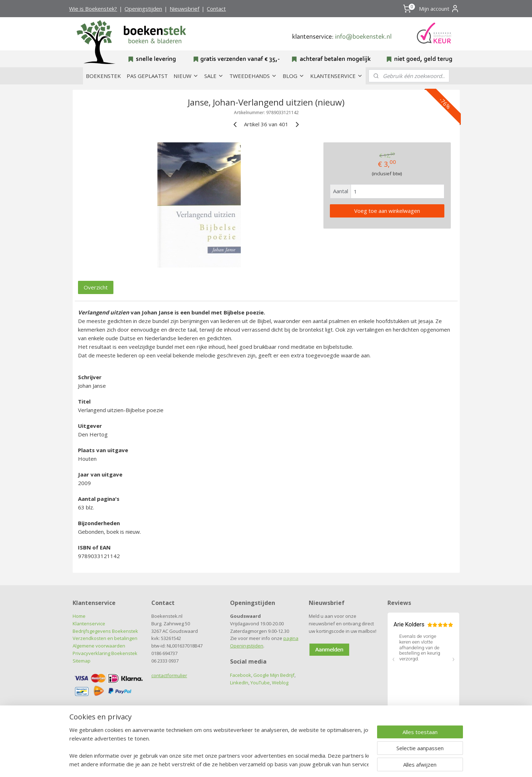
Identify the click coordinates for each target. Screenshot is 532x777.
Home (79, 616)
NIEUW (186, 76)
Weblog (280, 683)
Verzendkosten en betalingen (105, 638)
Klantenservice (89, 624)
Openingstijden (143, 9)
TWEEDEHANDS (253, 76)
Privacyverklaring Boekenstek (105, 653)
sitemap (237, 764)
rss (252, 764)
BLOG (294, 76)
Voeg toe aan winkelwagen (387, 211)
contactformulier (169, 675)
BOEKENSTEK (103, 76)
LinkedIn (239, 683)
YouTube (260, 683)
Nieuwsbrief (184, 9)
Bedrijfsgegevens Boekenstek (105, 631)
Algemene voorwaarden (99, 646)
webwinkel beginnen (279, 764)
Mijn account (439, 9)
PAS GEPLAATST (147, 76)
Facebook (241, 675)
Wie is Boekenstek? (93, 9)
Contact (216, 9)
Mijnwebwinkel (342, 764)
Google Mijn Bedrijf (274, 675)
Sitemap (82, 661)
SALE (214, 76)
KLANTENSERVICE (336, 76)
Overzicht (96, 287)
